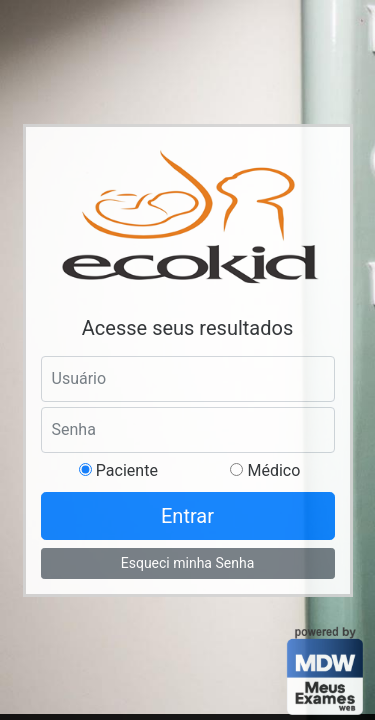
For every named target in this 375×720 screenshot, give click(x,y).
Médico (271, 470)
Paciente (125, 470)
